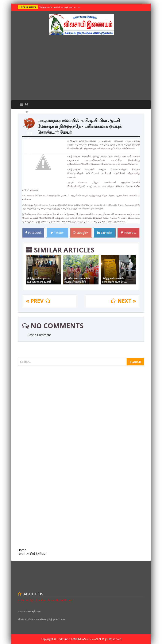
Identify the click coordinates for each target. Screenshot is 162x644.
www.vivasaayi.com (29, 611)
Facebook (33, 233)
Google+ (81, 233)
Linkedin (105, 233)
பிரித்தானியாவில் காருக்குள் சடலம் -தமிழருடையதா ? (71, 7)
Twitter (57, 233)
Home (22, 550)
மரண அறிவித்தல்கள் (32, 553)
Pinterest (128, 233)
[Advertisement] (81, 69)
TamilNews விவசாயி (85, 639)
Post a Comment (39, 335)
